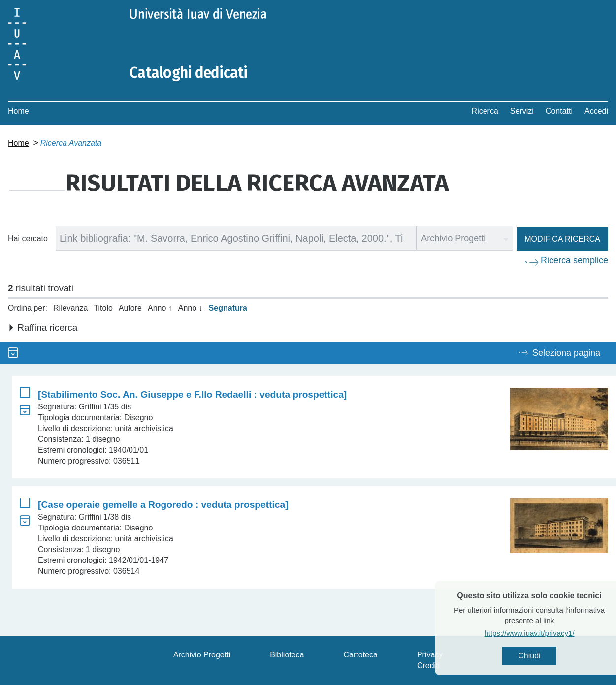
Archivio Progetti (202, 655)
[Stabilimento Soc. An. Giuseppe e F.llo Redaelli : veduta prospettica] (192, 394)
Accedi (596, 111)
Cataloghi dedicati (189, 73)
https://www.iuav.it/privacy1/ (545, 633)
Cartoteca (361, 655)
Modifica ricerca (562, 239)
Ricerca (485, 111)
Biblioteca (287, 655)
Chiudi (545, 656)
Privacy (430, 655)
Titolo (103, 308)
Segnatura (228, 308)
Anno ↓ (191, 308)
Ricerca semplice (574, 260)
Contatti (559, 111)
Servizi (522, 111)
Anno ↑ (160, 308)
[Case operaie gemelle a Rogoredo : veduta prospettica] (163, 505)
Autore (130, 308)
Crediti (428, 666)
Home (18, 111)
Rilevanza (70, 308)
